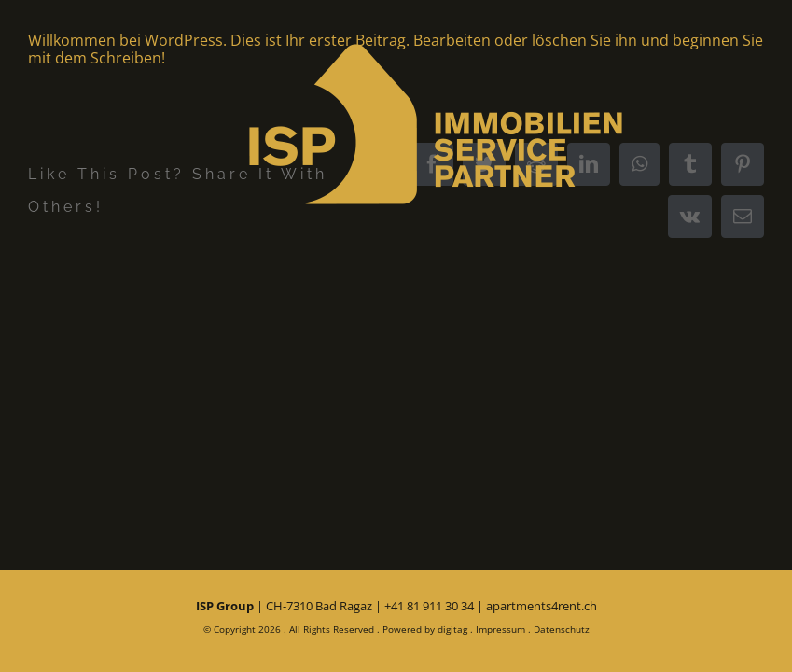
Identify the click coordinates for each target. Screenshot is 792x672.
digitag (452, 629)
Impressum (500, 629)
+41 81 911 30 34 (429, 606)
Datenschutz (562, 629)
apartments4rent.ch (542, 606)
